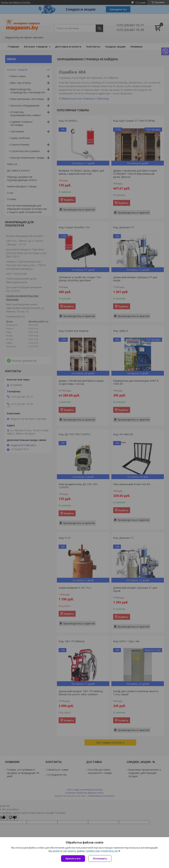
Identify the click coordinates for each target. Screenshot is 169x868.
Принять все (73, 858)
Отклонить (100, 858)
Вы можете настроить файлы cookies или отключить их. (83, 851)
